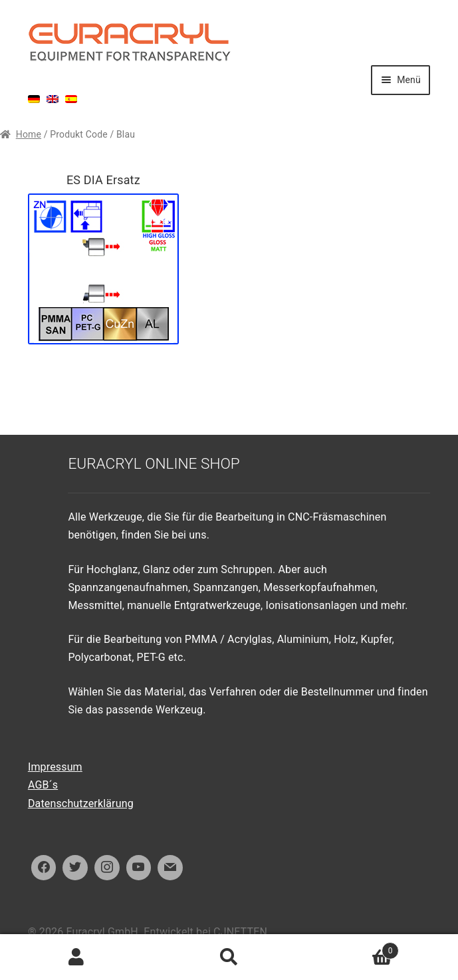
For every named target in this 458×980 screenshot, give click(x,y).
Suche (229, 957)
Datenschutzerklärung (81, 803)
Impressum (55, 767)
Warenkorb (352, 948)
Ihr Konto (76, 957)
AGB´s (43, 785)
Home (29, 134)
